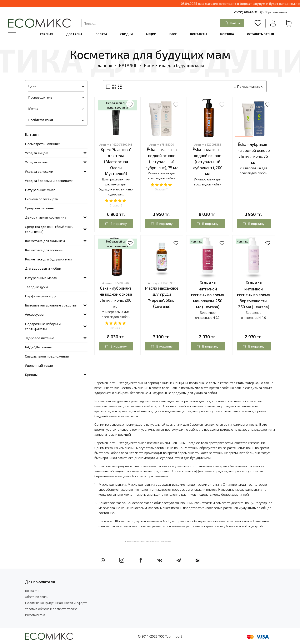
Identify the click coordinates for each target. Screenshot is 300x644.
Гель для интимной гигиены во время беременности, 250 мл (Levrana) (254, 295)
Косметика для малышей (45, 241)
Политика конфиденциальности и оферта (56, 603)
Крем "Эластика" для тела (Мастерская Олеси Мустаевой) (116, 161)
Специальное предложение (47, 356)
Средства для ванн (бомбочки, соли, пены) (49, 229)
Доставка (74, 34)
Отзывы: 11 (162, 189)
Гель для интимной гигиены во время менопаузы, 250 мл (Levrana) (208, 295)
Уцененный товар (39, 365)
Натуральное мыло (40, 190)
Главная (47, 34)
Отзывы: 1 (116, 328)
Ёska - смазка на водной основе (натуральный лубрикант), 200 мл (208, 161)
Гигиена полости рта (41, 199)
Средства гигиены (40, 208)
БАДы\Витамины (39, 347)
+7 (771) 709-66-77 (246, 12)
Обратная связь (37, 597)
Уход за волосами (39, 171)
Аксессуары (35, 314)
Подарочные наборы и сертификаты (43, 326)
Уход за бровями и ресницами (49, 181)
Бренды (31, 375)
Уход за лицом (37, 153)
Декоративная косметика (46, 217)
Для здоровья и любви (43, 268)
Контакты (199, 34)
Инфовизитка (35, 615)
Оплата (101, 34)
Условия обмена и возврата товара (51, 609)
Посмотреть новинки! (43, 144)
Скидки (126, 34)
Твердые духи (36, 287)
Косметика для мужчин (44, 250)
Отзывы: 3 (116, 205)
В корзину (116, 223)
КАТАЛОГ (128, 65)
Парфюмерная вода (41, 296)
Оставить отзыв (261, 34)
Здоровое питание (40, 338)
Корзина (227, 34)
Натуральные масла (41, 278)
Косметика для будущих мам (48, 259)
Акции (151, 34)
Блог (173, 34)
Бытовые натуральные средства (51, 305)
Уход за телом (36, 162)
